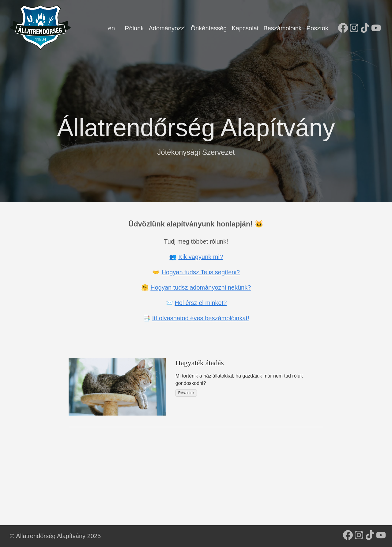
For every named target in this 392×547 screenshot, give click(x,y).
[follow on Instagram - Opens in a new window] (354, 28)
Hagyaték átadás (200, 363)
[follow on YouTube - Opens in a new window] (376, 28)
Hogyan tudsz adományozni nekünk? (201, 287)
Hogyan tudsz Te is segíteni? (201, 272)
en (111, 28)
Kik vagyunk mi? (201, 257)
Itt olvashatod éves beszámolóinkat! (201, 318)
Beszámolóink (283, 28)
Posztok (317, 28)
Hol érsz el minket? (201, 303)
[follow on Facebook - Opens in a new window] (343, 28)
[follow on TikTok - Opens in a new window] (365, 28)
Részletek (186, 393)
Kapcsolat (245, 28)
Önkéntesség (209, 28)
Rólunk (134, 28)
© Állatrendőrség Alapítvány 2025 (55, 536)
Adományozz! (167, 28)
